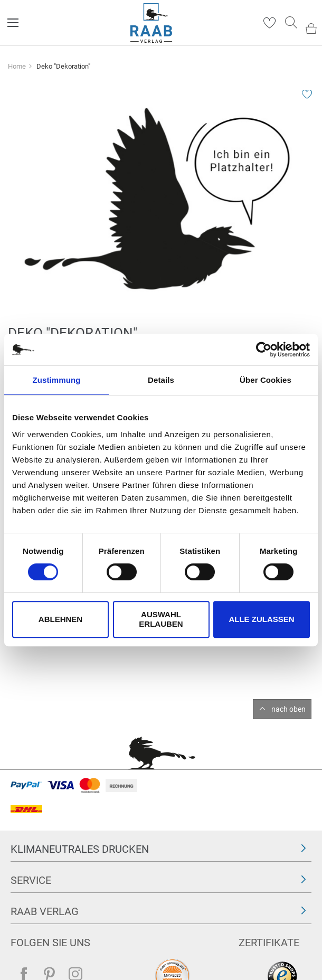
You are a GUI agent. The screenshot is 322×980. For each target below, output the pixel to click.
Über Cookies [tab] (266, 380)
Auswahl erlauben (161, 619)
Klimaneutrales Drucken (80, 849)
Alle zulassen (261, 619)
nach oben (288, 709)
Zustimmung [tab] (57, 380)
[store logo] (151, 23)
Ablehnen (60, 619)
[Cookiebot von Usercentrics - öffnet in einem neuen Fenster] (264, 350)
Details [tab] (161, 380)
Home (17, 66)
